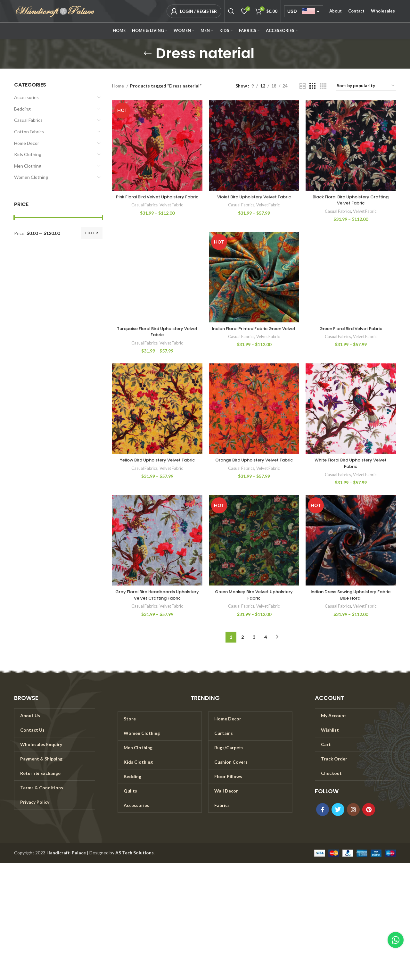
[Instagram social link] (353, 810)
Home (119, 86)
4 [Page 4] (266, 637)
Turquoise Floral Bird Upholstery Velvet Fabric (157, 332)
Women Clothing (31, 177)
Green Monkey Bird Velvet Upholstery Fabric (254, 595)
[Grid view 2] (303, 86)
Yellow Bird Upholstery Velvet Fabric (157, 460)
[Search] (231, 11)
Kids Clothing (28, 154)
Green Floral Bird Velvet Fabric (351, 328)
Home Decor (27, 143)
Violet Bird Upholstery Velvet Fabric (254, 197)
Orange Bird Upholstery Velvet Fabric (254, 463)
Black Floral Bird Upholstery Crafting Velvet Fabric (351, 200)
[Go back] (148, 54)
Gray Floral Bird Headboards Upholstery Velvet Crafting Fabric (157, 595)
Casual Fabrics (28, 120)
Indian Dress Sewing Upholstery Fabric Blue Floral (351, 595)
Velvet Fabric (172, 211)
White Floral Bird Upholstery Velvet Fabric (351, 463)
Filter (92, 233)
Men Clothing (28, 166)
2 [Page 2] (242, 637)
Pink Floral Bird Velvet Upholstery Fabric (157, 200)
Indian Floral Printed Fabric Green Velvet (254, 332)
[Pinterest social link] (369, 810)
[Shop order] (366, 86)
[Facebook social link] (323, 810)
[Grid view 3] (312, 86)
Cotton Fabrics (29, 132)
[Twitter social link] (338, 810)
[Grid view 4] (323, 86)
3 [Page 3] (254, 637)
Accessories (26, 97)
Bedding (22, 109)
